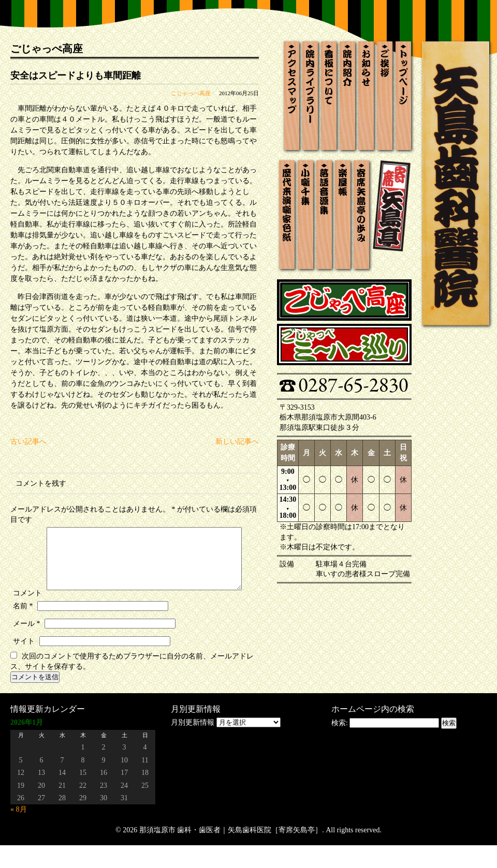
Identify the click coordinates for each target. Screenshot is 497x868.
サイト (24, 664)
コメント (27, 529)
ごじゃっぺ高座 (191, 93)
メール (27, 646)
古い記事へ (28, 442)
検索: (340, 746)
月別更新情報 (193, 745)
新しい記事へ (237, 442)
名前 (23, 629)
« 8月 (19, 832)
